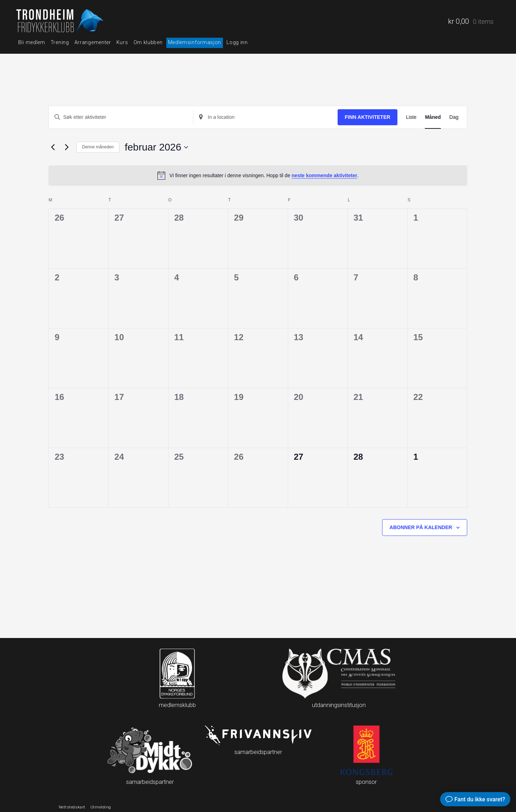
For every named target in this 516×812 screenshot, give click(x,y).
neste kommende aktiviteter (324, 175)
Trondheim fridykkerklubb (61, 22)
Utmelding (101, 807)
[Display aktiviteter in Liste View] (411, 117)
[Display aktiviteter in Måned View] (433, 117)
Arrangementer (93, 42)
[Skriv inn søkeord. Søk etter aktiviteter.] (121, 117)
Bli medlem (32, 42)
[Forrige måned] (53, 147)
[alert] (258, 175)
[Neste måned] (67, 147)
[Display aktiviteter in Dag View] (454, 117)
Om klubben (148, 42)
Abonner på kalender (421, 527)
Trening (60, 42)
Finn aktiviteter (368, 117)
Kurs (122, 42)
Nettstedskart (72, 807)
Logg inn (237, 42)
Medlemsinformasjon (195, 42)
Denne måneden (98, 147)
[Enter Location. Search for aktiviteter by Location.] (265, 117)
